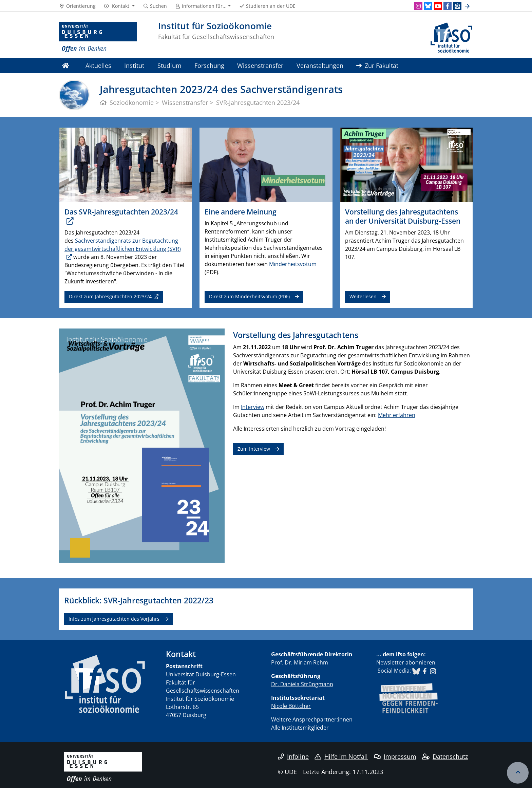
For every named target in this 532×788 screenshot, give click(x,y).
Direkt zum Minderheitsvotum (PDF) (249, 296)
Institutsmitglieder (305, 728)
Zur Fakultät (377, 65)
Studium (169, 65)
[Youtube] (438, 6)
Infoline (293, 756)
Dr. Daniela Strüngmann (302, 684)
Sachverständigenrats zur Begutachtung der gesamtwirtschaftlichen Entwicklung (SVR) (123, 245)
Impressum (395, 756)
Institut (134, 65)
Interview (253, 407)
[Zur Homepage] (98, 37)
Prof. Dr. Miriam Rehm (300, 662)
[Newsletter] (457, 6)
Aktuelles (98, 65)
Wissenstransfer (260, 65)
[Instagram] (418, 6)
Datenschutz (445, 756)
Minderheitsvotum (293, 264)
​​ (416, 671)
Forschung (209, 65)
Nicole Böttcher (291, 706)
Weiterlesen (363, 296)
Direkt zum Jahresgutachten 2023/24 (110, 296)
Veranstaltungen (320, 65)
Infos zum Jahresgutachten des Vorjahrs (114, 619)
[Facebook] (448, 6)
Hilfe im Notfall (341, 756)
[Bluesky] (428, 6)
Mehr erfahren (397, 415)
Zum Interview (254, 449)
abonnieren (420, 662)
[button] (119, 6)
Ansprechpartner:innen (322, 719)
